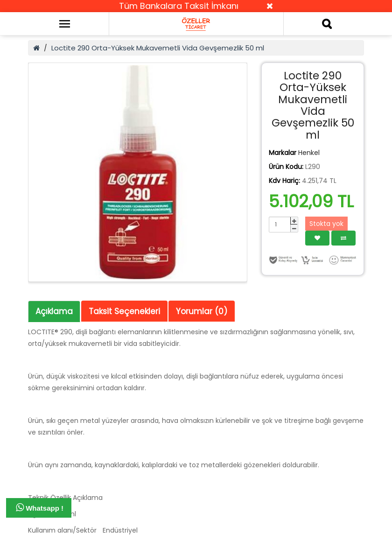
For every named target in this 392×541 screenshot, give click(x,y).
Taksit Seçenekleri (124, 311)
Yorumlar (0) (202, 311)
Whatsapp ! (40, 507)
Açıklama (54, 311)
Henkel (309, 153)
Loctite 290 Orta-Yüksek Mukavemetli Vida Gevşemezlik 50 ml (158, 48)
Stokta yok (326, 224)
